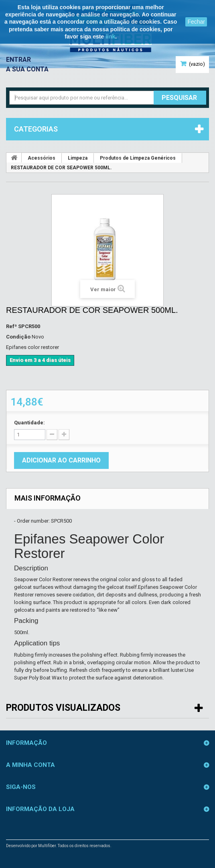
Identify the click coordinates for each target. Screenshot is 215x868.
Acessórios (42, 158)
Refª (11, 326)
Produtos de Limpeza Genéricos (138, 158)
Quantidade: (29, 423)
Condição (18, 337)
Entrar (18, 60)
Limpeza (78, 158)
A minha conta (30, 765)
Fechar (196, 22)
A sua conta (27, 69)
